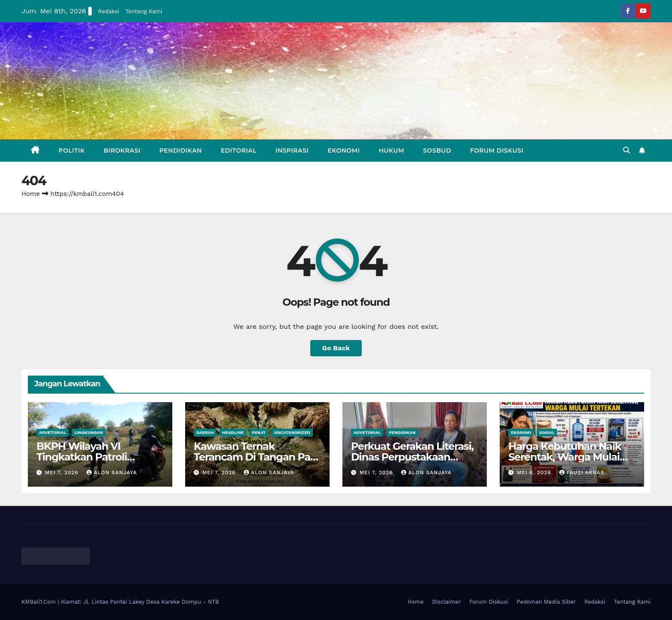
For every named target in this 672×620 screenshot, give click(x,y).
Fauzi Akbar (582, 473)
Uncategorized (292, 432)
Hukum (391, 150)
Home (31, 194)
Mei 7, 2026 (63, 473)
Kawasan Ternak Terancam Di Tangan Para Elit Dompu (257, 457)
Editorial (239, 150)
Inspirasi (292, 150)
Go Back (336, 348)
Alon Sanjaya (112, 473)
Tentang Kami (144, 11)
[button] (627, 150)
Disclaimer (446, 602)
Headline (233, 432)
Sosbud (437, 150)
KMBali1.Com (40, 602)
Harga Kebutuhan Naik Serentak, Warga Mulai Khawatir (565, 457)
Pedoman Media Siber (546, 602)
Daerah (205, 432)
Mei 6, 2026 (535, 473)
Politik (72, 150)
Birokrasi (122, 150)
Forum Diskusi (497, 150)
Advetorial (52, 432)
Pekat (259, 432)
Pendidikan (181, 150)
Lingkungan (88, 432)
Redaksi (109, 11)
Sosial (547, 432)
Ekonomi (343, 150)
